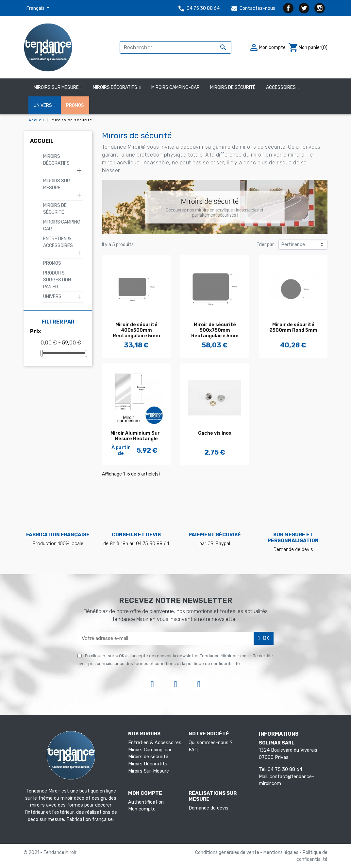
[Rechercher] (175, 47)
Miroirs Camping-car (150, 750)
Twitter (304, 8)
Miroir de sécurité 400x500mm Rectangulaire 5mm (136, 330)
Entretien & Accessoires (58, 242)
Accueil (42, 141)
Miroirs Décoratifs (56, 160)
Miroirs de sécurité (148, 757)
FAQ (193, 750)
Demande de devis (209, 808)
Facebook (288, 8)
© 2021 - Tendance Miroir (50, 852)
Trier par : (266, 245)
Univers (52, 297)
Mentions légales (281, 852)
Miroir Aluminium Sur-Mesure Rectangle (136, 436)
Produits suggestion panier (57, 280)
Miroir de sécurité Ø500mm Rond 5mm (293, 327)
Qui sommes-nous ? (211, 743)
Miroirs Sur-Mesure (58, 184)
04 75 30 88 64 (199, 8)
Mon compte (142, 809)
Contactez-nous (253, 8)
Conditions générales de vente (228, 852)
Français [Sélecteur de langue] (36, 8)
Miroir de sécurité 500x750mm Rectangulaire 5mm (215, 330)
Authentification (146, 802)
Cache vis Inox (215, 433)
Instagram (320, 8)
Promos (52, 263)
